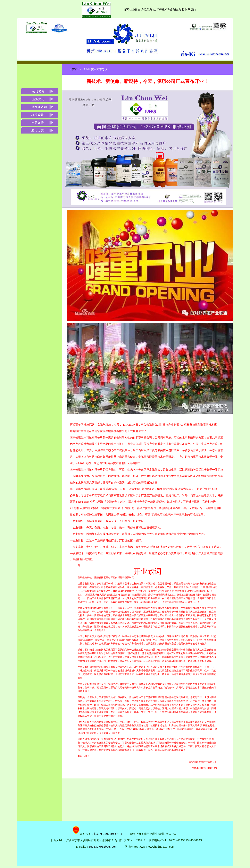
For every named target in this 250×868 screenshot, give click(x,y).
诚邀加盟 (179, 10)
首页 (126, 10)
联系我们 (190, 10)
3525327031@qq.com (103, 847)
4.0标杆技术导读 (163, 10)
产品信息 (147, 10)
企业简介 (135, 10)
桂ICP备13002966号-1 (108, 834)
